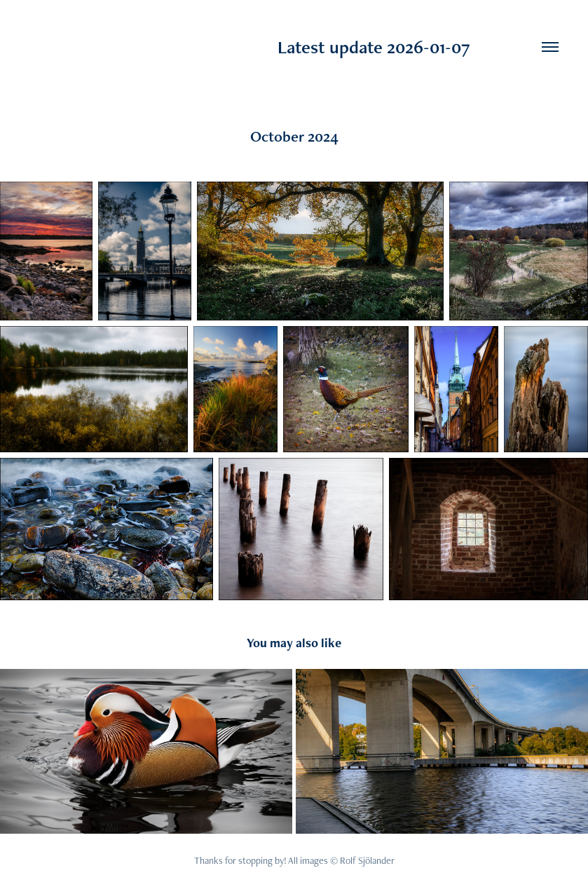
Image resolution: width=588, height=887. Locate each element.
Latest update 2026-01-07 (250, 47)
